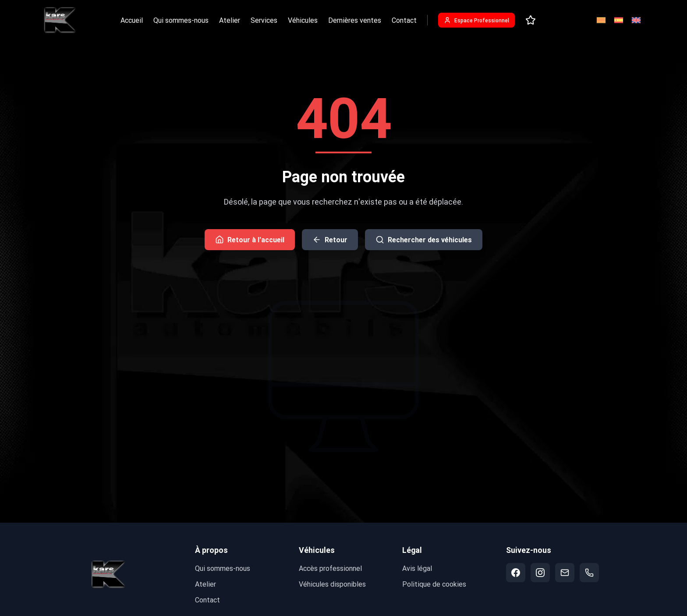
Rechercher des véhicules (424, 239)
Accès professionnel (330, 568)
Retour (330, 239)
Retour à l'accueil (250, 239)
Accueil (132, 20)
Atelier (230, 20)
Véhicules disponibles (332, 584)
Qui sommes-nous (181, 20)
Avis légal (417, 568)
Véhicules (303, 20)
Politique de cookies (434, 584)
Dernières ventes (355, 20)
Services (264, 20)
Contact (404, 20)
